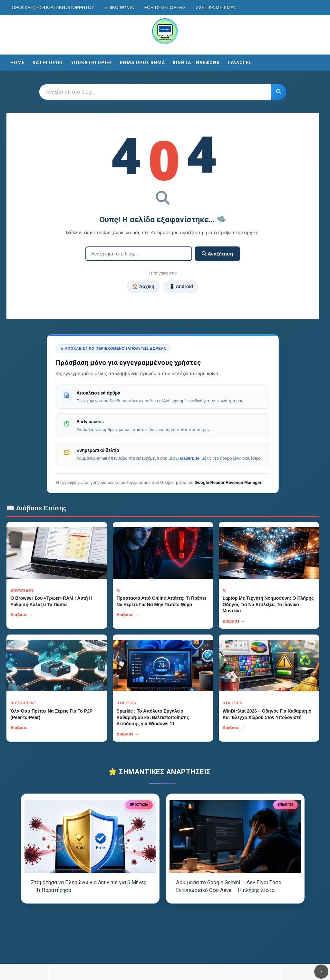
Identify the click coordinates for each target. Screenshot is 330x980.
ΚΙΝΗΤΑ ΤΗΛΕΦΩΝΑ (196, 63)
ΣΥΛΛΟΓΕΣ (240, 63)
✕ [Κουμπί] (321, 971)
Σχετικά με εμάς (216, 7)
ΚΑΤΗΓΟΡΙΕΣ (48, 63)
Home (18, 63)
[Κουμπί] (279, 92)
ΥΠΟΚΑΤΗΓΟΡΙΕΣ (92, 63)
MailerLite (190, 458)
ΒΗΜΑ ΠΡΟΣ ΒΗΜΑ (142, 63)
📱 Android (181, 286)
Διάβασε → (21, 615)
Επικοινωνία (119, 7)
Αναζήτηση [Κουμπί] (217, 254)
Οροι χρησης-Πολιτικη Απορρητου (53, 7)
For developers (165, 7)
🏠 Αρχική (143, 286)
